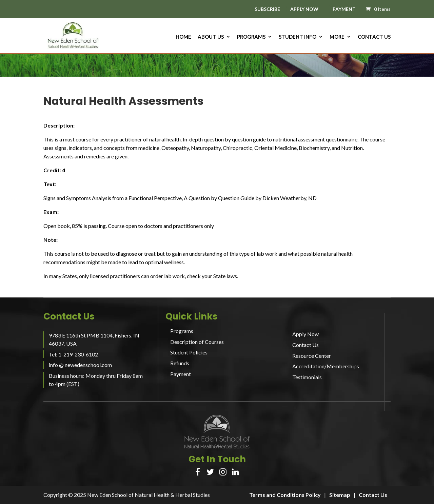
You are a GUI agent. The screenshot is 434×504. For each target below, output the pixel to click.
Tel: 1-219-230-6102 (73, 354)
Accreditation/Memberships (326, 366)
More (337, 37)
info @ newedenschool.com (80, 365)
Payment (181, 374)
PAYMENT (344, 9)
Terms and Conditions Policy (285, 495)
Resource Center (312, 356)
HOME (183, 37)
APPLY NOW (304, 9)
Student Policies (189, 352)
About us (211, 37)
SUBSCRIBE (267, 9)
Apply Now (305, 334)
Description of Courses (197, 342)
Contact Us (374, 37)
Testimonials (307, 377)
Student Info (298, 37)
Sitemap (340, 495)
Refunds (180, 363)
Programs (251, 37)
